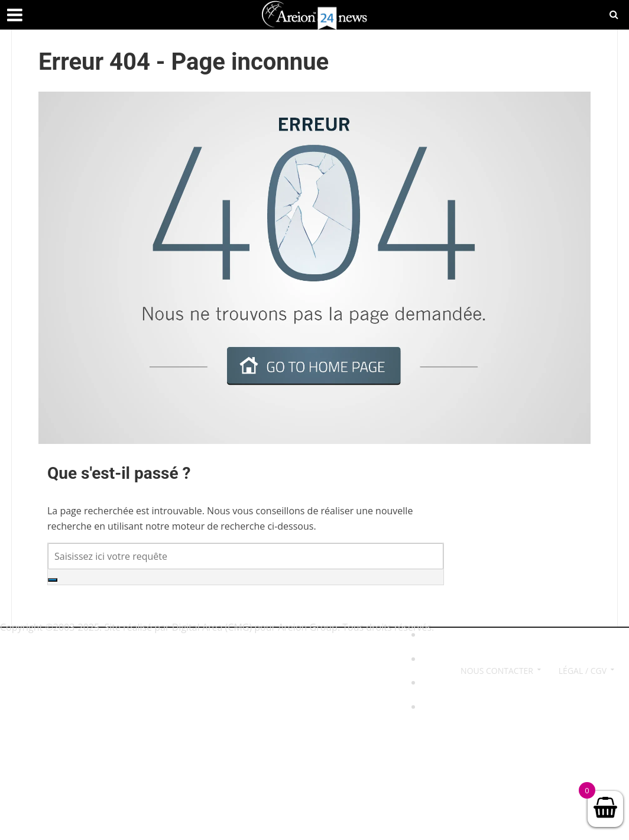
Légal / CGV (583, 671)
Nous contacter (497, 671)
